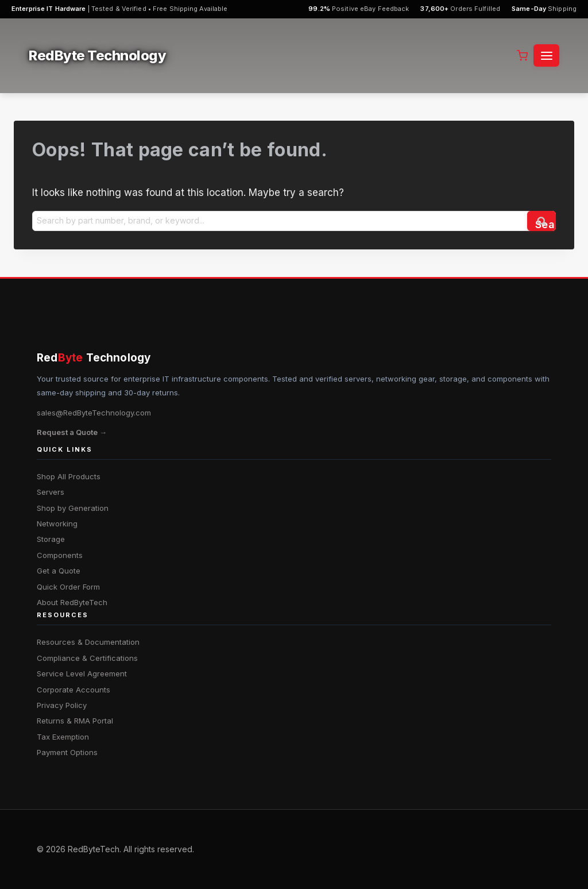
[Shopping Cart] (522, 55)
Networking (57, 524)
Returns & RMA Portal (75, 721)
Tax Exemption (63, 737)
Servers (51, 492)
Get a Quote (59, 571)
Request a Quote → (72, 432)
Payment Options (67, 752)
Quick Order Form (68, 587)
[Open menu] (546, 55)
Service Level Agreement (82, 674)
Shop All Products (69, 476)
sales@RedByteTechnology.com (94, 413)
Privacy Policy (62, 705)
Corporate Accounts (73, 690)
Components (60, 555)
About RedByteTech (72, 602)
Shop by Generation (73, 508)
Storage (51, 539)
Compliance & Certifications (87, 658)
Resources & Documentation (88, 642)
